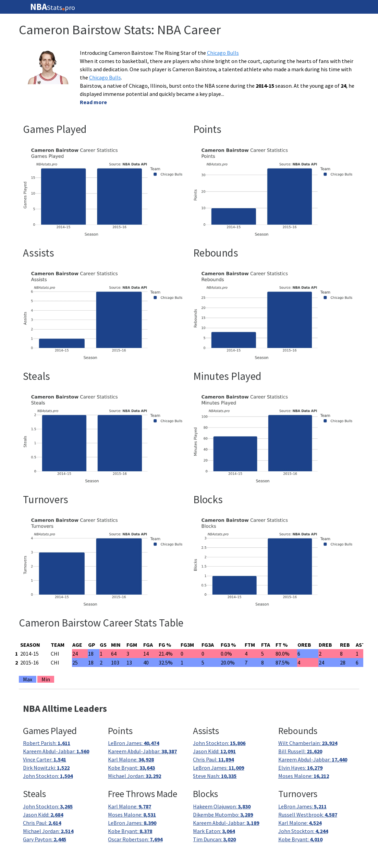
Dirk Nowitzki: (46, 768)
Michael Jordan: (135, 776)
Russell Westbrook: (308, 815)
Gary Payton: (45, 839)
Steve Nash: (215, 776)
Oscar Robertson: (135, 839)
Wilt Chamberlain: (308, 743)
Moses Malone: (304, 776)
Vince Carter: (45, 759)
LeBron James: (133, 743)
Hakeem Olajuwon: (222, 806)
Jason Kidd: (214, 751)
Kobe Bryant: (131, 768)
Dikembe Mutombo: (223, 815)
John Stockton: (48, 776)
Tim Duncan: (214, 839)
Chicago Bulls (223, 53)
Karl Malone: (131, 759)
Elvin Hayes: (300, 768)
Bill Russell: (300, 751)
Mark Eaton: (214, 831)
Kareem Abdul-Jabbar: (56, 751)
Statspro (53, 7)
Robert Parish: (47, 743)
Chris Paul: (213, 759)
